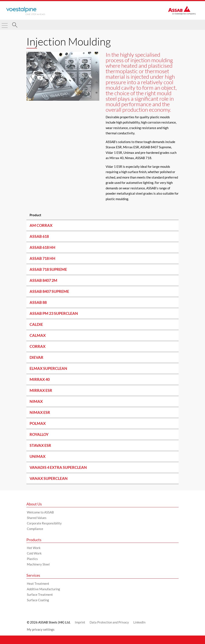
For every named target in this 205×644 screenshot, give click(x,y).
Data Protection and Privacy (109, 622)
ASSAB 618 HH (42, 247)
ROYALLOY (39, 434)
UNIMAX (38, 456)
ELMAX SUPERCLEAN (48, 368)
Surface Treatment (40, 594)
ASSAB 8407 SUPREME (49, 291)
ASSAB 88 (38, 302)
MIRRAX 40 (40, 379)
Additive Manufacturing (43, 589)
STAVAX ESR (40, 445)
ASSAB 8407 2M (43, 280)
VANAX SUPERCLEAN (49, 478)
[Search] (15, 26)
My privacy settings (41, 629)
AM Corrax (41, 225)
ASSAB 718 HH (42, 258)
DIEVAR (36, 357)
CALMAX (38, 335)
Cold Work (34, 553)
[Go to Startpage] (26, 11)
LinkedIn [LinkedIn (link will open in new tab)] (139, 622)
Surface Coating (38, 600)
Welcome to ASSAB (40, 512)
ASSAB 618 (39, 236)
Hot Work (34, 548)
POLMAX (38, 423)
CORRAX (38, 346)
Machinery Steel (38, 564)
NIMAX (36, 401)
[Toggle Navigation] (5, 24)
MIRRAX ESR (41, 390)
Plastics (32, 559)
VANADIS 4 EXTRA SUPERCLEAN (58, 467)
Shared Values (37, 518)
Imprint (80, 622)
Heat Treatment (38, 583)
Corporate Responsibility (44, 523)
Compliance (35, 529)
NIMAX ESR (40, 412)
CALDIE (36, 324)
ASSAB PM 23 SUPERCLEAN (54, 313)
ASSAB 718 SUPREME (48, 269)
